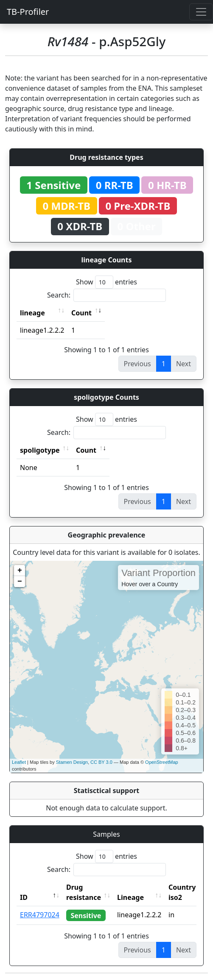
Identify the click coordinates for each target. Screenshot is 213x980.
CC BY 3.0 (101, 762)
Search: (106, 295)
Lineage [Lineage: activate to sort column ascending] (130, 897)
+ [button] (20, 571)
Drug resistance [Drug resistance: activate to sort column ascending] (84, 892)
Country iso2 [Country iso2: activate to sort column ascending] (182, 892)
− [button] (20, 582)
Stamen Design (72, 762)
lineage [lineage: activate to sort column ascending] (32, 313)
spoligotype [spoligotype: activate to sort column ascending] (40, 450)
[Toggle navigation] (201, 12)
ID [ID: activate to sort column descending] (24, 897)
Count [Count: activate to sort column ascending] (81, 313)
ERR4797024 (40, 915)
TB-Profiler (28, 12)
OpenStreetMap (162, 762)
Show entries (106, 282)
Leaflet (19, 762)
